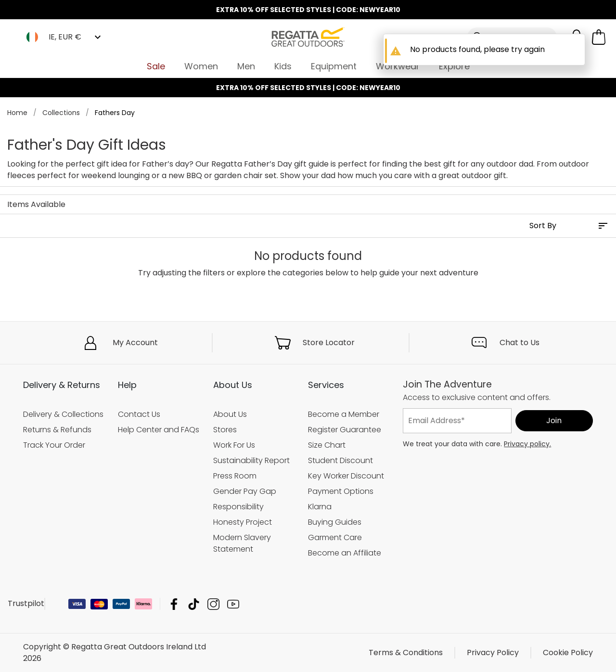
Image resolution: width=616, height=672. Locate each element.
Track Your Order (54, 445)
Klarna (320, 507)
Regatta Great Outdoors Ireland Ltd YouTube (233, 604)
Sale (156, 66)
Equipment (334, 66)
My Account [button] (135, 342)
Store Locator (329, 342)
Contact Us (139, 414)
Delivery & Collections (63, 414)
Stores (225, 430)
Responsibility (238, 507)
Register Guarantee (345, 430)
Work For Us (234, 445)
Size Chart (327, 445)
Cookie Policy (568, 653)
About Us (230, 414)
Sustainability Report (251, 460)
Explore (454, 66)
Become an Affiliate (345, 553)
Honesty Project (243, 522)
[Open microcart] (599, 37)
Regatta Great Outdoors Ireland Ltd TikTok (194, 604)
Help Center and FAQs (159, 430)
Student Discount (340, 460)
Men (246, 66)
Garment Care (335, 537)
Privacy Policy (493, 653)
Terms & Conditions (406, 653)
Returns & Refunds (57, 430)
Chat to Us (520, 342)
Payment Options (341, 491)
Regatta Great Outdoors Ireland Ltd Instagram (213, 604)
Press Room (235, 476)
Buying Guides (335, 522)
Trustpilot (26, 603)
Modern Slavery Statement (242, 543)
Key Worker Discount (346, 476)
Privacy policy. (527, 444)
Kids (283, 66)
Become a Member (344, 414)
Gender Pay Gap (245, 491)
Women (201, 66)
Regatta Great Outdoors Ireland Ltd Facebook (174, 604)
